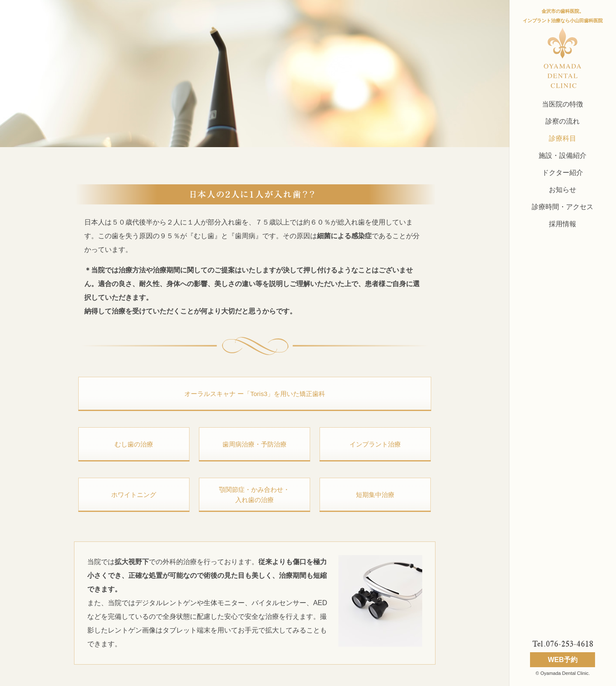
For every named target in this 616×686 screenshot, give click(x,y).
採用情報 (563, 224)
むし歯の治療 (134, 444)
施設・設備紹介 (563, 155)
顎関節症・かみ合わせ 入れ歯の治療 (254, 495)
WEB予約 (563, 660)
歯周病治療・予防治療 (255, 444)
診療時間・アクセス (563, 207)
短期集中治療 (375, 495)
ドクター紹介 (563, 173)
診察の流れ (563, 121)
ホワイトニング (134, 495)
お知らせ (563, 190)
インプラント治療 (375, 444)
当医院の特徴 (563, 104)
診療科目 (563, 138)
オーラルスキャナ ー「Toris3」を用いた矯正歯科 (255, 394)
